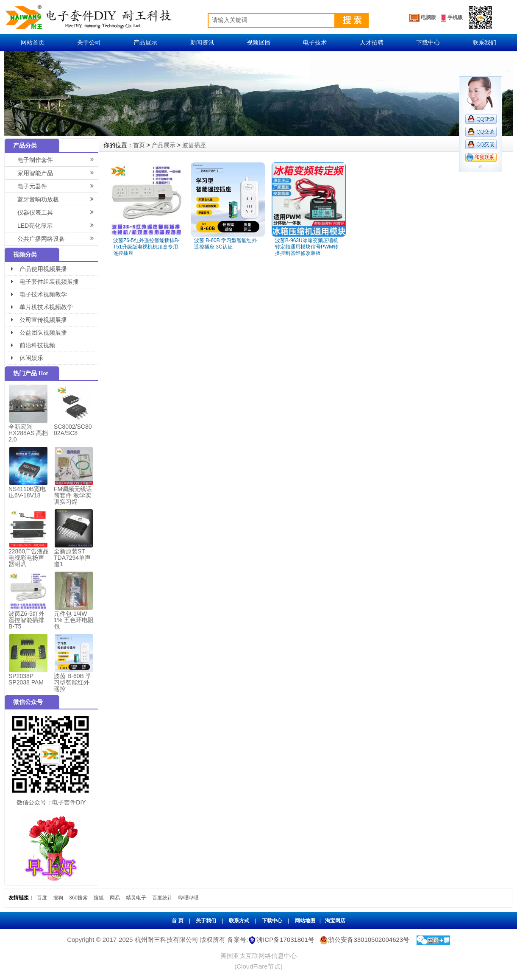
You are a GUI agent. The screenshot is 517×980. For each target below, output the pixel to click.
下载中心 (428, 42)
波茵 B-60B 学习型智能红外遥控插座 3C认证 (225, 244)
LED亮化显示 (58, 225)
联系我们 (484, 42)
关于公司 (89, 42)
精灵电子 (136, 898)
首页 (139, 145)
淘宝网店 (335, 921)
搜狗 (58, 898)
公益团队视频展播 (39, 332)
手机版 (452, 18)
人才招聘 (372, 42)
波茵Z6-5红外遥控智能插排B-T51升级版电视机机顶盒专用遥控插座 (146, 247)
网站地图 (305, 921)
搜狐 (99, 898)
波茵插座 (194, 145)
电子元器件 (58, 186)
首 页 (177, 921)
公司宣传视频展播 (39, 320)
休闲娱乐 (27, 358)
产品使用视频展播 (39, 269)
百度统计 (162, 898)
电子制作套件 (58, 159)
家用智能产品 (58, 173)
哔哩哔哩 (189, 898)
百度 (42, 898)
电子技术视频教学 (39, 294)
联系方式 (239, 921)
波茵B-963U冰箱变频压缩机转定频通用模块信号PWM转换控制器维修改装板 (307, 247)
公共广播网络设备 (58, 238)
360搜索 (78, 898)
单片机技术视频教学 (42, 307)
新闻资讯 (202, 42)
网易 (115, 898)
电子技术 (315, 42)
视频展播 (258, 42)
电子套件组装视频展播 (45, 282)
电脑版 (422, 18)
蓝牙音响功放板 (58, 199)
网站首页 (33, 42)
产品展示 (145, 42)
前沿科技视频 (33, 345)
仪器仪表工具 (58, 212)
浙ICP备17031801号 (285, 940)
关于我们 (206, 921)
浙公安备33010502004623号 (364, 940)
